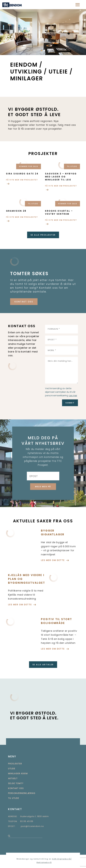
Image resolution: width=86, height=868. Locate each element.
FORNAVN (54, 329)
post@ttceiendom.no (32, 826)
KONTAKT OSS (24, 302)
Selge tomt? (16, 783)
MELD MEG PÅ (43, 487)
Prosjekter (15, 764)
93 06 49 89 (27, 821)
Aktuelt (13, 778)
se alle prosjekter (43, 235)
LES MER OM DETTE (55, 560)
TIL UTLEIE (14, 798)
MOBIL (52, 350)
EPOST (52, 340)
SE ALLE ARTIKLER (43, 665)
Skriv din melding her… (60, 361)
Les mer (73, 396)
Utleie (12, 769)
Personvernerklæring (22, 793)
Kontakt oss (16, 788)
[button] (42, 50)
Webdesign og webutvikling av (34, 859)
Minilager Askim (18, 773)
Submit (70, 403)
